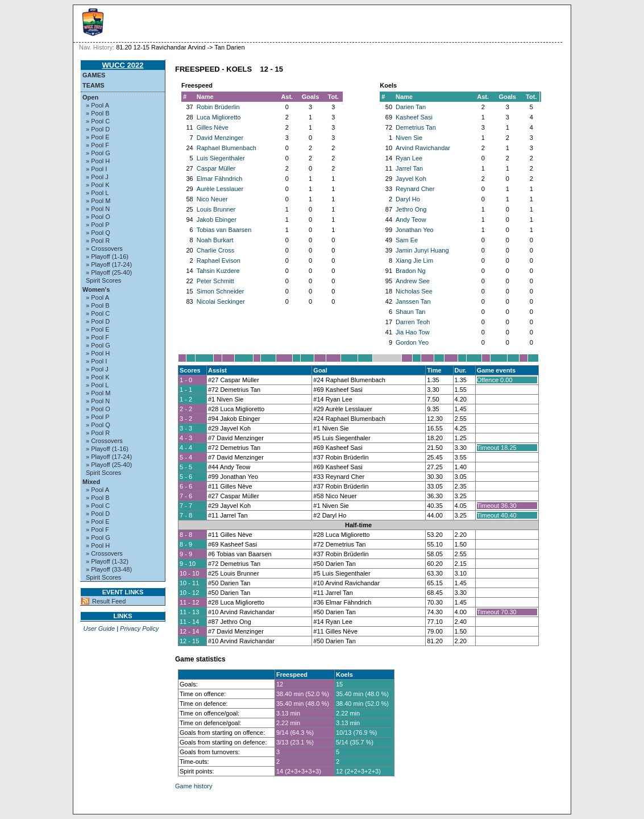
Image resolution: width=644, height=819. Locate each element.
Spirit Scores (103, 280)
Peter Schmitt (215, 281)
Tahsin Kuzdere (218, 271)
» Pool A (97, 105)
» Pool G (98, 153)
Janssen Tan (413, 301)
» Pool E (98, 137)
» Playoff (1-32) (107, 561)
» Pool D (98, 129)
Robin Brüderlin (218, 107)
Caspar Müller (216, 168)
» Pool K (98, 185)
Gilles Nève (213, 127)
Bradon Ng (411, 271)
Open (90, 97)
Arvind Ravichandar (423, 148)
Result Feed (109, 601)
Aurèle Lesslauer (220, 189)
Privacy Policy (139, 628)
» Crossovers (104, 249)
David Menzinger (220, 138)
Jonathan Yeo (415, 230)
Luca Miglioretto (219, 117)
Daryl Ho (408, 199)
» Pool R (98, 241)
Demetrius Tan (416, 127)
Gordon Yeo (412, 342)
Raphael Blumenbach (227, 148)
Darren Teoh (413, 322)
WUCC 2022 (123, 65)
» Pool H (98, 161)
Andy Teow (411, 220)
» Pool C (98, 121)
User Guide (99, 628)
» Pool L (97, 193)
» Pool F (97, 145)
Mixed (91, 482)
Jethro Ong (411, 209)
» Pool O (98, 217)
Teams (94, 85)
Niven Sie (409, 138)
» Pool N (98, 209)
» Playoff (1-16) (107, 257)
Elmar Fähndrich (220, 179)
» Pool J (97, 177)
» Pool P (98, 225)
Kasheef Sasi (414, 117)
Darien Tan (411, 107)
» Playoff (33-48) (109, 569)
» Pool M (98, 201)
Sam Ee (407, 240)
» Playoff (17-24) (109, 264)
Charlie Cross (216, 250)
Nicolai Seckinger (221, 301)
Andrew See (413, 281)
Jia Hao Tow (413, 332)
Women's (96, 289)
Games (94, 75)
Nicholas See (414, 291)
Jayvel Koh (411, 179)
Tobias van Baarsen (224, 230)
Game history (194, 786)
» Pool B (98, 113)
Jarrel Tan (409, 168)
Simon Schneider (221, 291)
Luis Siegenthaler (221, 158)
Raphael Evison (219, 260)
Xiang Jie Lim (414, 260)
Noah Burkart (215, 240)
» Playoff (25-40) (109, 272)
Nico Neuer (212, 199)
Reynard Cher (415, 189)
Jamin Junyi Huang (422, 250)
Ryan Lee (409, 158)
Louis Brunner (216, 209)
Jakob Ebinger (217, 220)
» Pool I (96, 169)
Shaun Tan (410, 312)
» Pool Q (98, 233)
